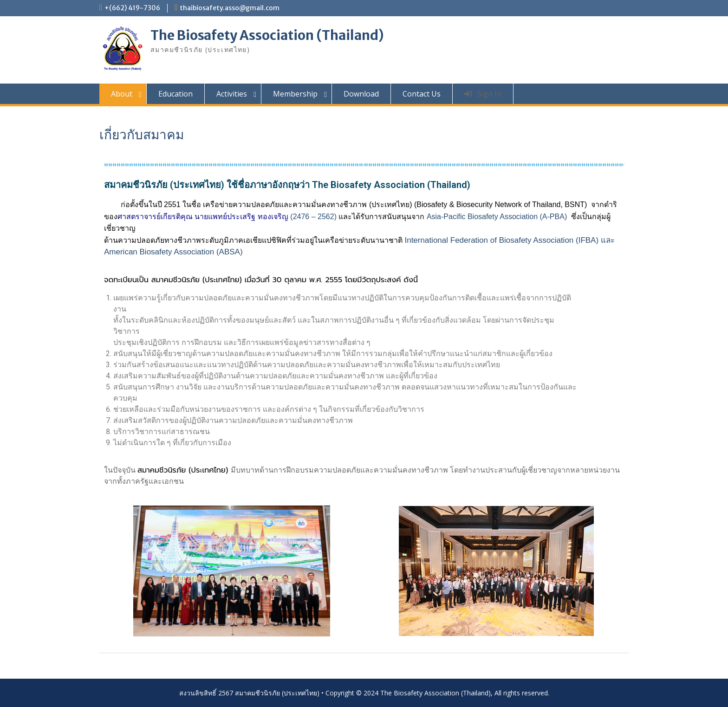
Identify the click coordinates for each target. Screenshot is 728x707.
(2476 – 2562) (227, 217)
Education (175, 94)
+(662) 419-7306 (132, 8)
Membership (295, 94)
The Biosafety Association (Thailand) (267, 35)
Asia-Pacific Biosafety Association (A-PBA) (497, 217)
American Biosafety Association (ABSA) (175, 252)
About (122, 94)
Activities (232, 94)
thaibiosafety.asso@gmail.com (230, 8)
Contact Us (422, 94)
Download (361, 94)
